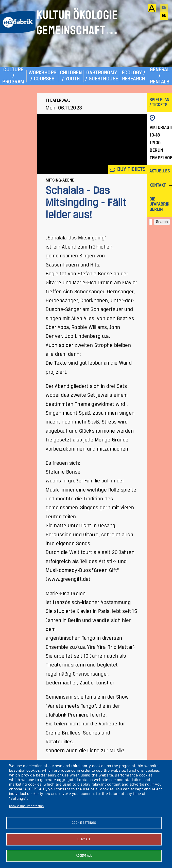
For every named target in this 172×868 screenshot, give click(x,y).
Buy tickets (128, 170)
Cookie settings (84, 823)
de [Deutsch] (164, 8)
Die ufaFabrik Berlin (159, 204)
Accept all (84, 856)
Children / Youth (71, 76)
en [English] (164, 16)
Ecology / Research (133, 76)
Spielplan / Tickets (159, 103)
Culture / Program (13, 76)
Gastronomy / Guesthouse (102, 76)
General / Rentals (160, 76)
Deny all (84, 839)
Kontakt (158, 185)
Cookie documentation (27, 806)
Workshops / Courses (42, 76)
